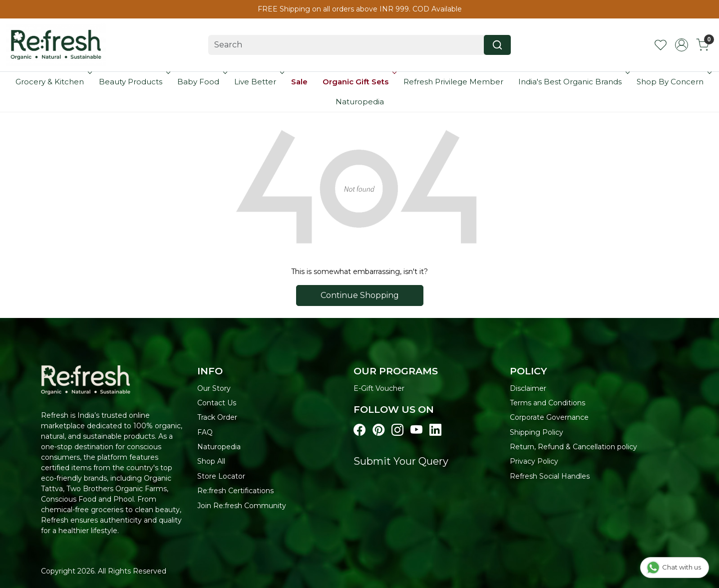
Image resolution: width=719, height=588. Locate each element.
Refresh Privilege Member (453, 82)
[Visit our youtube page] (416, 430)
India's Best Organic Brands (573, 82)
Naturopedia (360, 102)
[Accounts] (682, 45)
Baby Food (201, 82)
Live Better (258, 82)
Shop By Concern (673, 82)
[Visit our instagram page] (397, 430)
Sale (299, 82)
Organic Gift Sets (359, 82)
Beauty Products (134, 82)
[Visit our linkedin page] (435, 430)
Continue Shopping (360, 295)
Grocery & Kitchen (53, 82)
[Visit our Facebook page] (359, 430)
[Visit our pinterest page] (378, 430)
